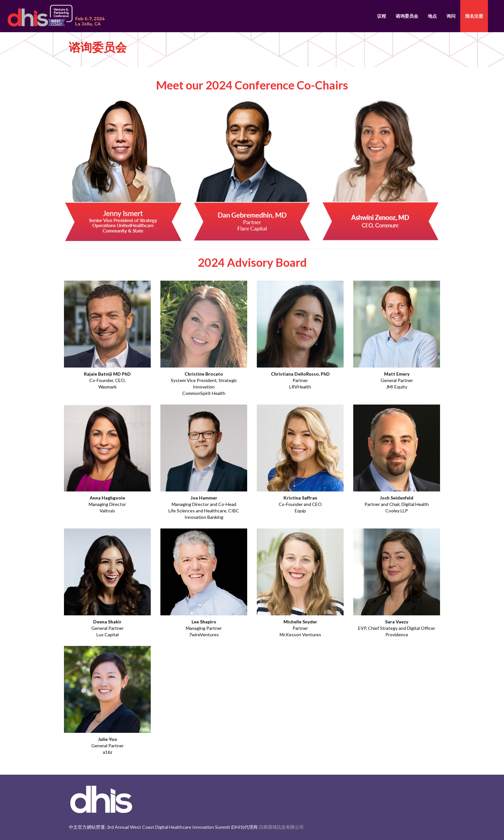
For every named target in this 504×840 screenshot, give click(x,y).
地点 (432, 16)
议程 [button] (382, 16)
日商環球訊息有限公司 (281, 827)
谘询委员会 (407, 16)
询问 (451, 16)
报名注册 (474, 16)
